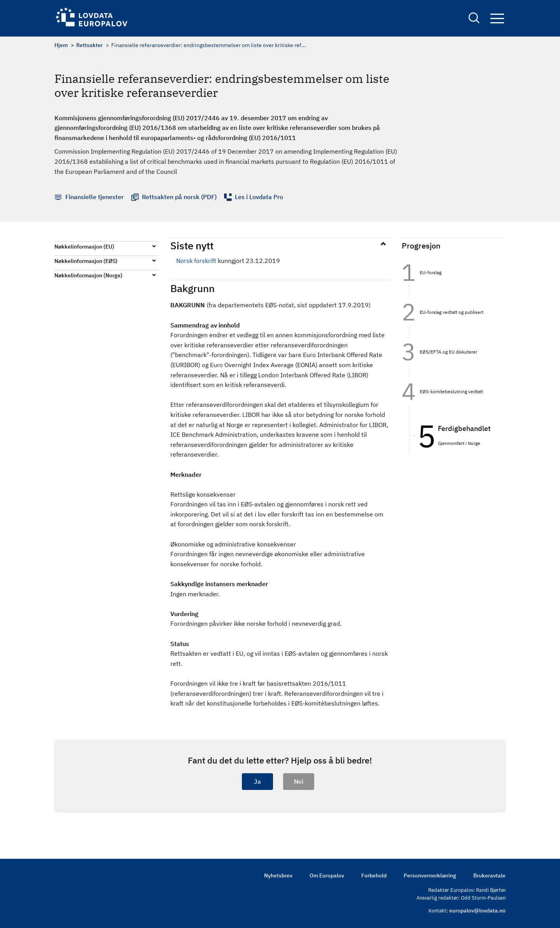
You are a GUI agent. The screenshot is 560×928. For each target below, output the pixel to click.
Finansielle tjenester (94, 197)
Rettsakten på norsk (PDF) (179, 197)
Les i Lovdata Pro (259, 197)
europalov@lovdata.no (477, 910)
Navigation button (497, 18)
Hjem (61, 45)
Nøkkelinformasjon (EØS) (86, 261)
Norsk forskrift (196, 261)
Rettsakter (89, 45)
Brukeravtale (489, 875)
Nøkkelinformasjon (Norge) (88, 275)
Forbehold (374, 875)
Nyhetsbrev (278, 875)
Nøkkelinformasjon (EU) (84, 247)
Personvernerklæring (430, 875)
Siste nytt (192, 245)
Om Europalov (327, 875)
